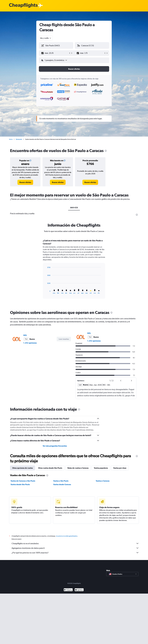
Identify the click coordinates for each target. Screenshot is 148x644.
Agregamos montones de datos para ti (75, 548)
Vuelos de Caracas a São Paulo (23, 481)
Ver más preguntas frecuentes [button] (55, 446)
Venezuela (19, 139)
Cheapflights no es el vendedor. (75, 543)
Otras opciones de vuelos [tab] (22, 468)
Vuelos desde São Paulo (20, 484)
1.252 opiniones (30, 343)
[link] (25, 182)
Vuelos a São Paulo (61, 481)
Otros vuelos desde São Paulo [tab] (50, 468)
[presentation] (106, 151)
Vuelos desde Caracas (62, 484)
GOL (25, 335)
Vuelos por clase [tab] (120, 468)
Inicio (11, 139)
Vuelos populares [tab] (101, 468)
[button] (55, 53)
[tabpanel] (74, 271)
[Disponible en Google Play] (68, 590)
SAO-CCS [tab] (74, 208)
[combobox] (46, 38)
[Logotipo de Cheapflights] (23, 6)
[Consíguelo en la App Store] (79, 590)
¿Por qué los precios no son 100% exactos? (75, 553)
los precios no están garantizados (67, 536)
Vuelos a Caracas (103, 481)
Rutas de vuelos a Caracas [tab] (78, 468)
